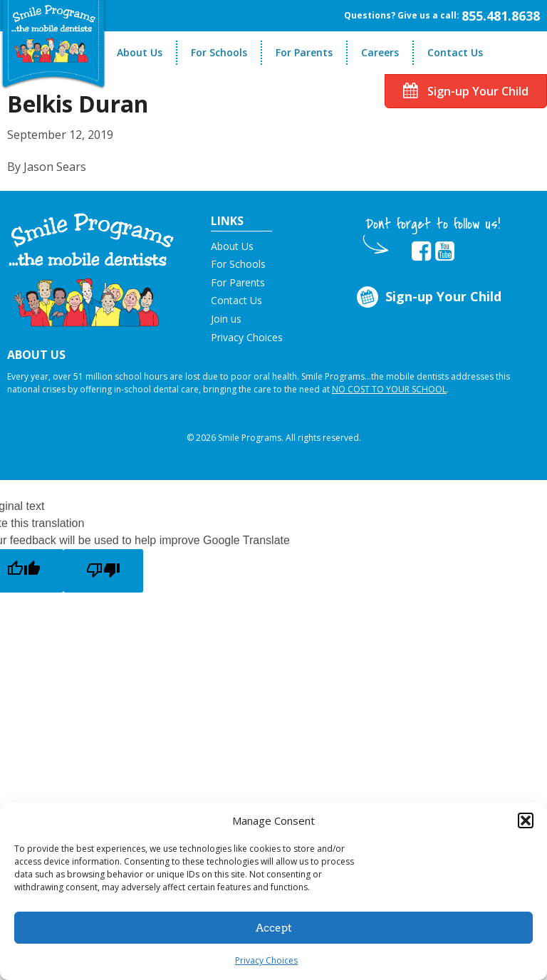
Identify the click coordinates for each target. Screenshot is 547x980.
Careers (380, 52)
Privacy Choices (266, 960)
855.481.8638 (501, 16)
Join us (226, 319)
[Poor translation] (103, 571)
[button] (526, 820)
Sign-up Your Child (466, 91)
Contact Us (455, 52)
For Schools (219, 52)
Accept (274, 928)
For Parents (304, 52)
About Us (140, 52)
